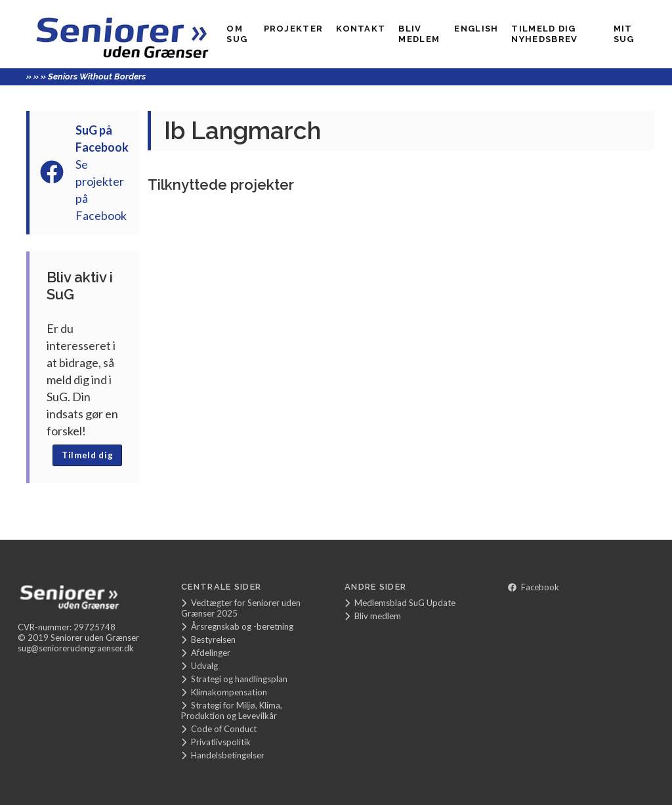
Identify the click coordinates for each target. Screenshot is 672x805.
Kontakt (361, 29)
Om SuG (237, 34)
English (476, 29)
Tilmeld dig (87, 455)
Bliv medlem (419, 34)
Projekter (294, 29)
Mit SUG (624, 34)
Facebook (534, 587)
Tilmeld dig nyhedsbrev (544, 34)
